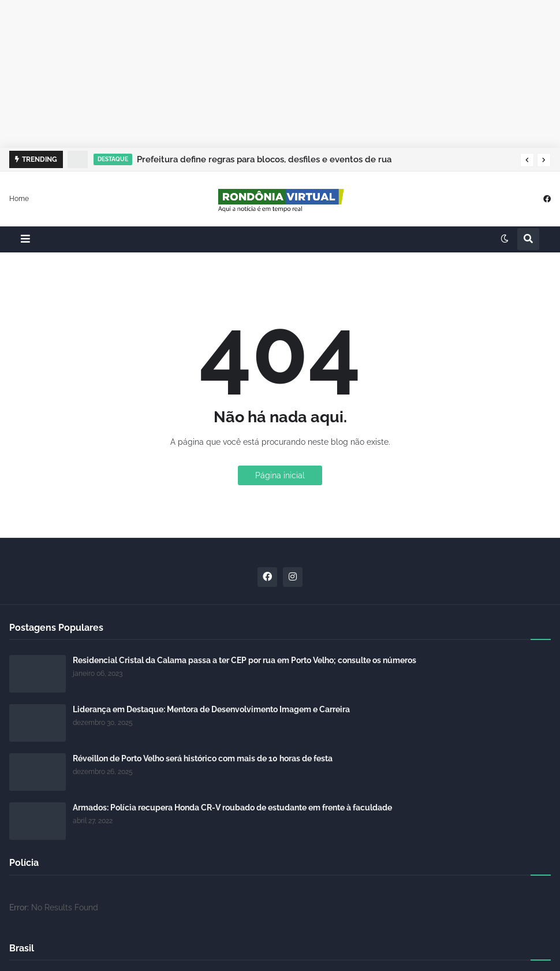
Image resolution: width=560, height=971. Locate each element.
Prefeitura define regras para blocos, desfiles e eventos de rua (264, 159)
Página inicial (280, 475)
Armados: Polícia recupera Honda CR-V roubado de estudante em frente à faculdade (232, 808)
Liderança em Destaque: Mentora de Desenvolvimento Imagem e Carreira (211, 709)
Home (19, 198)
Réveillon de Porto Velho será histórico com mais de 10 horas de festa (203, 758)
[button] (527, 160)
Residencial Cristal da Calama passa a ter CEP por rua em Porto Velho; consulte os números (244, 660)
